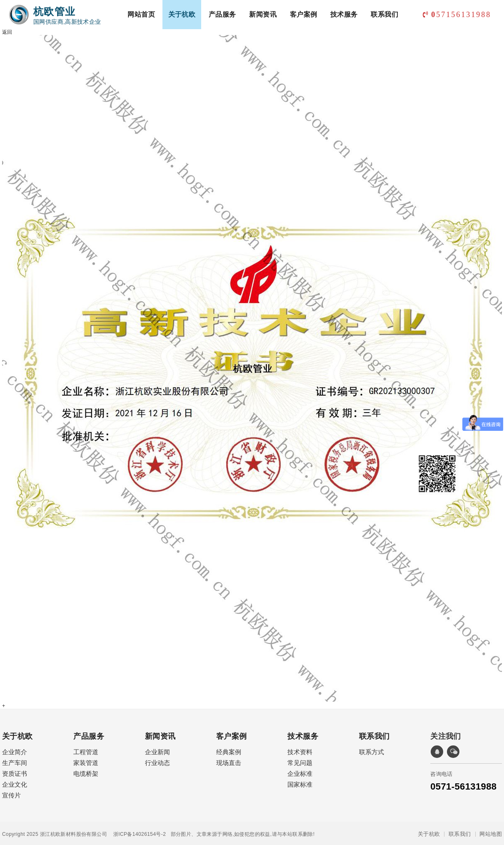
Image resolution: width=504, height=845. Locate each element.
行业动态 (329, 758)
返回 (7, 30)
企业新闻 (329, 747)
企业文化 (14, 779)
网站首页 (142, 41)
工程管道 (172, 747)
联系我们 (386, 41)
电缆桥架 (172, 769)
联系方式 (172, 822)
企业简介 (14, 747)
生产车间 (14, 758)
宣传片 (11, 790)
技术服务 (345, 41)
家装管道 (172, 758)
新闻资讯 (264, 41)
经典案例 (329, 784)
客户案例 (305, 41)
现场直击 (329, 795)
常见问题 (14, 833)
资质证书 (14, 769)
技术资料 (14, 822)
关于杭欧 (183, 41)
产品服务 (224, 41)
